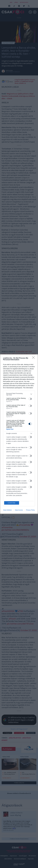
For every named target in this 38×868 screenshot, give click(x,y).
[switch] (30, 399)
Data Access (19, 510)
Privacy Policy (30, 510)
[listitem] (19, 394)
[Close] (34, 358)
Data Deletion (8, 510)
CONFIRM (12, 503)
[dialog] (19, 434)
